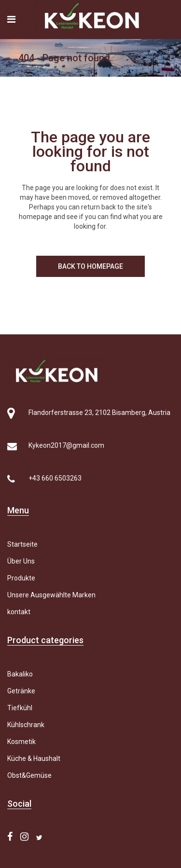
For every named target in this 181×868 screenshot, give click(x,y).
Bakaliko (20, 674)
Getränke (21, 691)
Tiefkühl (20, 708)
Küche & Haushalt (34, 758)
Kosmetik (21, 742)
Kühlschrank (26, 725)
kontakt (19, 612)
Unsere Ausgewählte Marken (51, 595)
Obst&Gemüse (29, 775)
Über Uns (21, 561)
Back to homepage (90, 266)
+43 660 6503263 (55, 478)
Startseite (22, 544)
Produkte (21, 578)
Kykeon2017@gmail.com (66, 445)
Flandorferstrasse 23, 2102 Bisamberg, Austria (99, 413)
